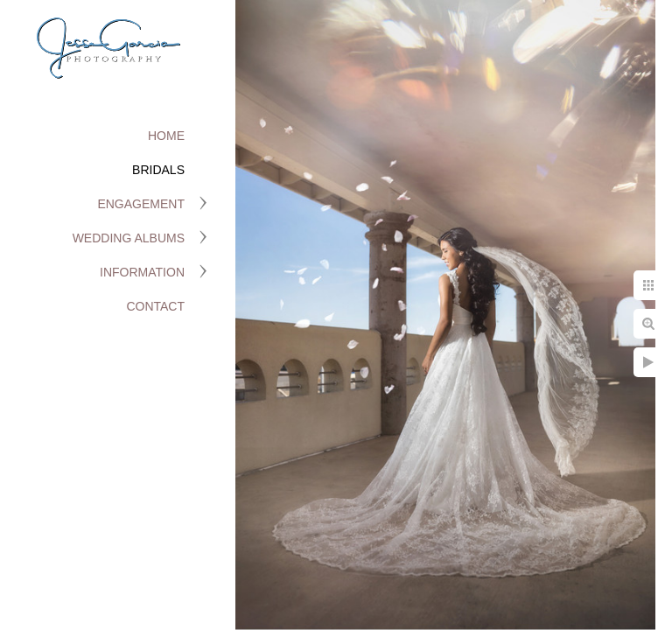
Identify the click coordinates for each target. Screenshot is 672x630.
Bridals (158, 170)
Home (166, 136)
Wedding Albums (129, 238)
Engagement (141, 204)
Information (142, 272)
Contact (155, 306)
